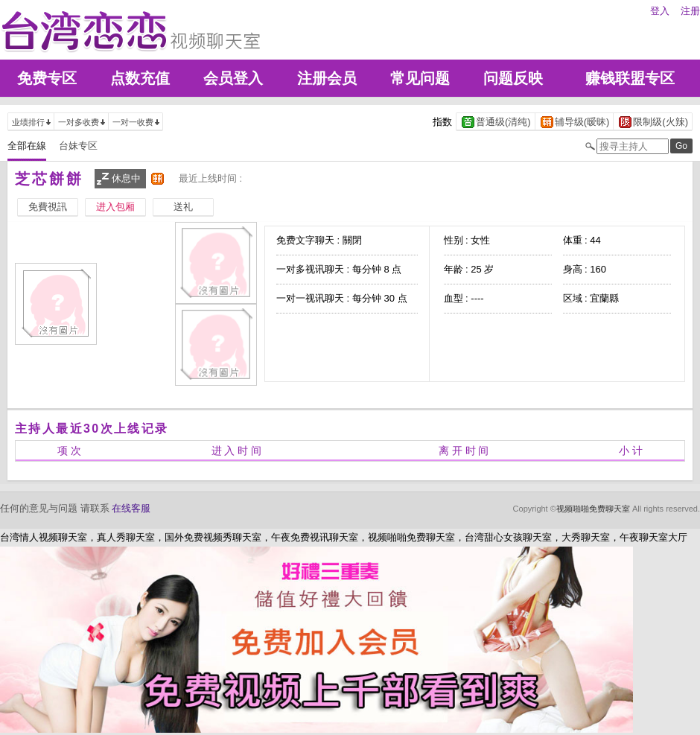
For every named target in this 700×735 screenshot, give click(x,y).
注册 (690, 11)
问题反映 (513, 78)
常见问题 (420, 78)
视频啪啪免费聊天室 (593, 509)
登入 (660, 11)
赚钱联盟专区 (630, 78)
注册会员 (327, 78)
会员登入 (233, 78)
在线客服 (131, 508)
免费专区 (47, 78)
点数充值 (140, 78)
